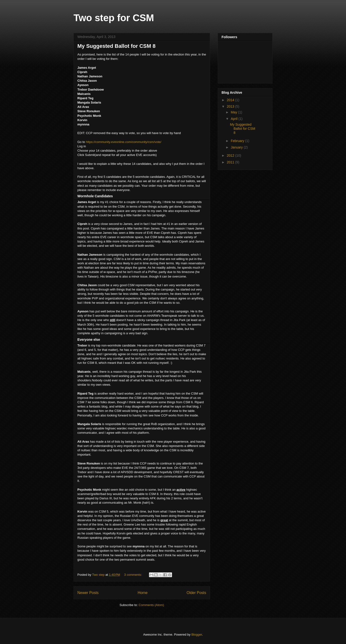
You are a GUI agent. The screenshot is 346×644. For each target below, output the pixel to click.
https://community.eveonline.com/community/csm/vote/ (124, 142)
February (238, 141)
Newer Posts (88, 593)
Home (143, 593)
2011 (231, 162)
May (234, 112)
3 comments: (134, 575)
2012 (231, 155)
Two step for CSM (114, 18)
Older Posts (196, 593)
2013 (231, 106)
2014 (231, 100)
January (237, 147)
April (235, 119)
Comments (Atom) (151, 605)
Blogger (197, 635)
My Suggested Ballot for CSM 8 (116, 46)
